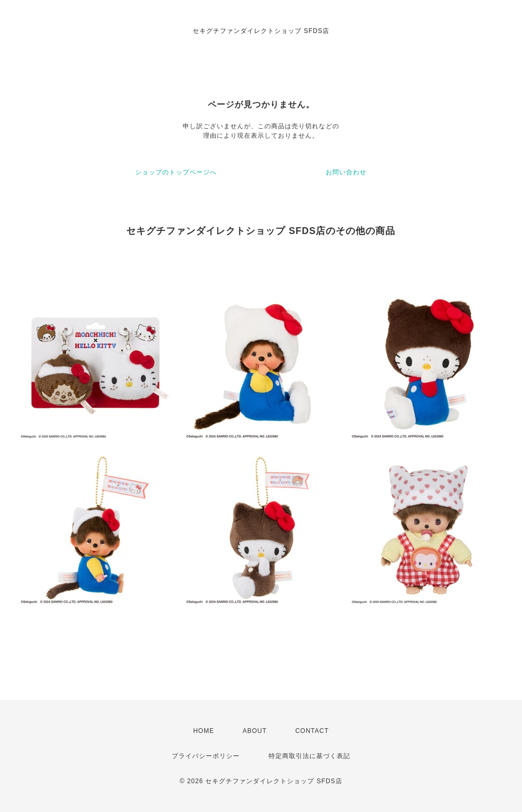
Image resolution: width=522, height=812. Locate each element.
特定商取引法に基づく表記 (309, 756)
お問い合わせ (346, 172)
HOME (204, 731)
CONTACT (312, 731)
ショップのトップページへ (176, 172)
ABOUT (254, 731)
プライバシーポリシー (206, 756)
